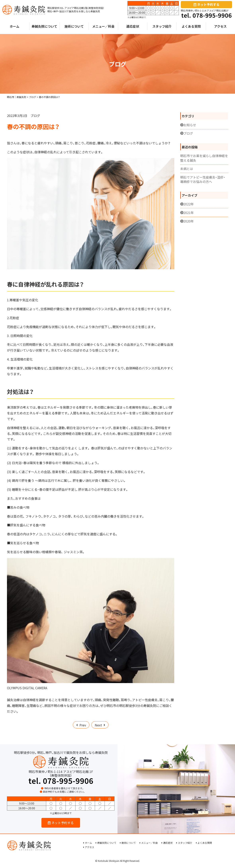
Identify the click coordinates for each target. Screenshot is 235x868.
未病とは (187, 168)
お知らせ (190, 124)
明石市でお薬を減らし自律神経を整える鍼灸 (204, 158)
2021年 (189, 212)
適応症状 (133, 27)
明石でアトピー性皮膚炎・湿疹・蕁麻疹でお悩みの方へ (203, 179)
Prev (83, 725)
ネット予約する (207, 5)
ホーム (15, 27)
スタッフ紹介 (162, 27)
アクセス (220, 27)
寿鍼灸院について (44, 27)
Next (98, 725)
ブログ (35, 115)
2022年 (189, 204)
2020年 (189, 221)
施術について (74, 27)
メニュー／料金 (103, 27)
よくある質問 (191, 27)
